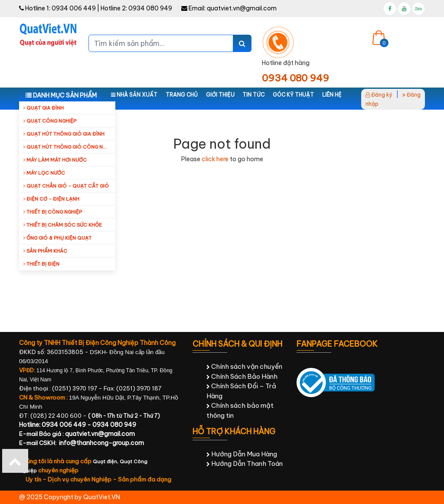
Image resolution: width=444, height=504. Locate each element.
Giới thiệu (220, 95)
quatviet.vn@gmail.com (242, 8)
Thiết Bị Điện (41, 264)
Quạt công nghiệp (50, 121)
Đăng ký (379, 95)
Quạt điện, (106, 462)
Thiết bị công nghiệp (53, 212)
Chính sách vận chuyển (244, 366)
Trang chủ (182, 95)
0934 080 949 (150, 8)
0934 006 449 (74, 8)
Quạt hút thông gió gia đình (64, 134)
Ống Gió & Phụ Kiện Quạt (57, 238)
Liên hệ (332, 95)
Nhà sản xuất (134, 95)
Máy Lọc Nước (44, 173)
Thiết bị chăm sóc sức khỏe (63, 225)
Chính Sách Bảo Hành (242, 376)
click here (215, 159)
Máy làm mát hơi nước (55, 160)
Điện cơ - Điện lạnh (51, 199)
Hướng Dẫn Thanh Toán (245, 463)
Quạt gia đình (44, 108)
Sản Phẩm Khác (45, 251)
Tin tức (253, 95)
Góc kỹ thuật (293, 95)
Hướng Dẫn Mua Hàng (242, 454)
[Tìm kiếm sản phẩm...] (161, 43)
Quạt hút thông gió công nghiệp (69, 147)
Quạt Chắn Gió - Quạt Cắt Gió (66, 186)
